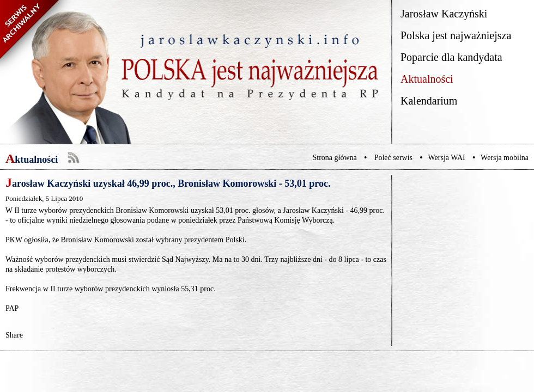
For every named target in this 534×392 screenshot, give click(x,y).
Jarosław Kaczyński (444, 14)
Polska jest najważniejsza (456, 35)
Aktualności (427, 79)
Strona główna (335, 158)
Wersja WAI (446, 158)
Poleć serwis (393, 158)
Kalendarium (429, 101)
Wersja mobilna (505, 158)
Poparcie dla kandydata (451, 57)
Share (14, 335)
